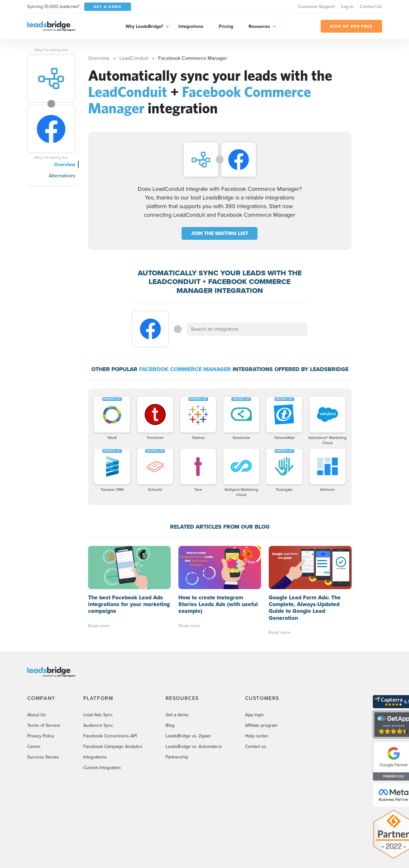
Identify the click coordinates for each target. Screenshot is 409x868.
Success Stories (43, 757)
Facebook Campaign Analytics (113, 746)
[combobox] (247, 329)
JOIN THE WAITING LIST (220, 233)
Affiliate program (261, 725)
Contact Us (371, 7)
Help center (257, 736)
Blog (170, 725)
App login (254, 715)
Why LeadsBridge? (144, 26)
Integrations (191, 26)
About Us (37, 715)
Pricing (226, 26)
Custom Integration (102, 768)
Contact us (256, 746)
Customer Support (316, 7)
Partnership (177, 757)
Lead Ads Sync (98, 715)
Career (34, 746)
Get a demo (177, 715)
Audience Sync (98, 725)
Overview (65, 164)
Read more (99, 626)
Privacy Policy (41, 736)
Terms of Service (44, 725)
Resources (259, 26)
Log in (347, 7)
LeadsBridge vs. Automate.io (194, 746)
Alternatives (62, 176)
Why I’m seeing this (51, 50)
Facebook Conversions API (110, 736)
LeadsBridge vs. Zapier (188, 736)
